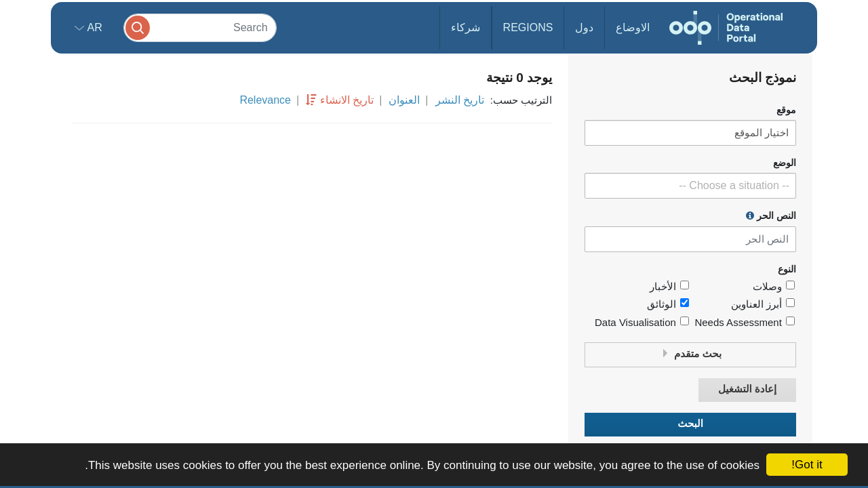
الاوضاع (633, 27)
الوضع (785, 163)
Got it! (807, 465)
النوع (787, 269)
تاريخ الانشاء (347, 100)
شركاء (466, 27)
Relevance (265, 100)
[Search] (200, 27)
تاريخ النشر (460, 100)
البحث (690, 424)
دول (584, 27)
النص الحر (771, 216)
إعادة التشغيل (747, 389)
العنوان (404, 100)
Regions (528, 27)
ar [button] (93, 27)
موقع (786, 110)
